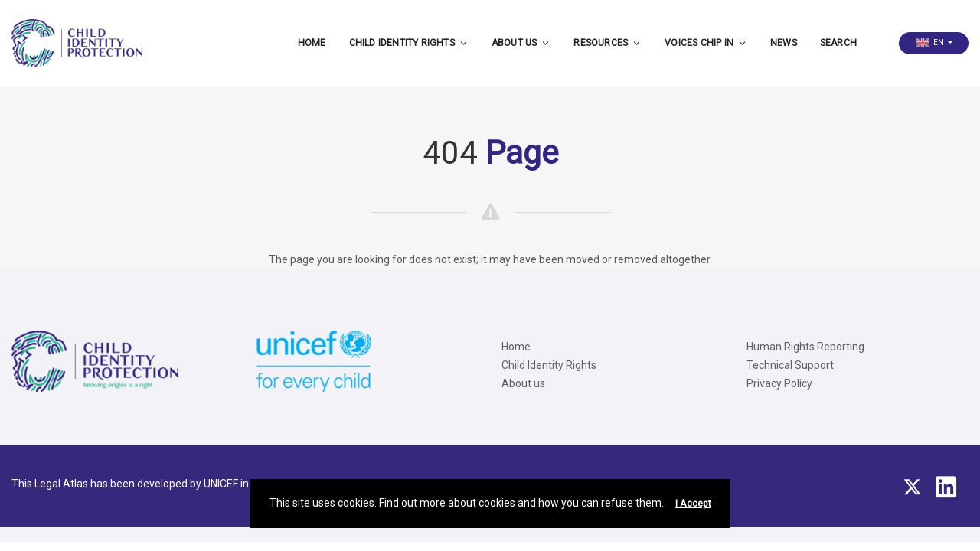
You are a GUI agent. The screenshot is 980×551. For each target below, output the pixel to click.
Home (312, 43)
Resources (608, 43)
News (784, 43)
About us (521, 43)
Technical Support (790, 365)
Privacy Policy (779, 383)
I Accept (693, 504)
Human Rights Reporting (805, 347)
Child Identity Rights (409, 43)
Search (838, 43)
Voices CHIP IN (706, 43)
